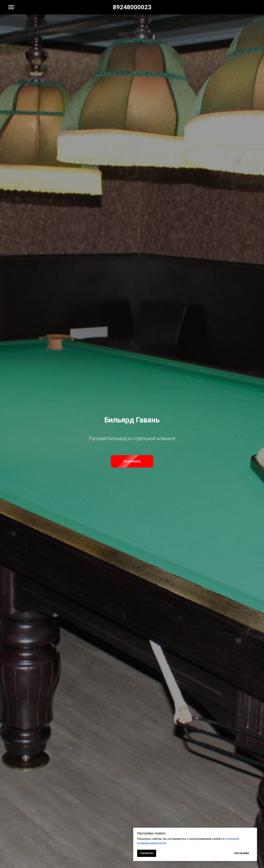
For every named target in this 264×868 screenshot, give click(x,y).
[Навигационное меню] (11, 7)
